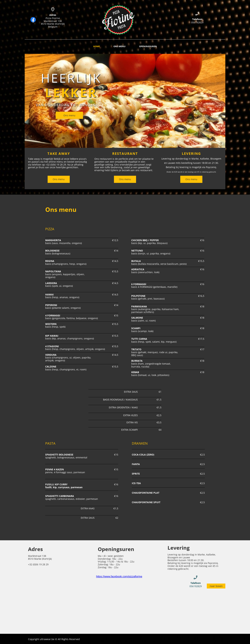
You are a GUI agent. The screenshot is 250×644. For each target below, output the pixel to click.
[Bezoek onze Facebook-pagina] (33, 20)
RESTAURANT (125, 154)
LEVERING (191, 154)
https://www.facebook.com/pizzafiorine (119, 576)
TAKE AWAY (59, 154)
